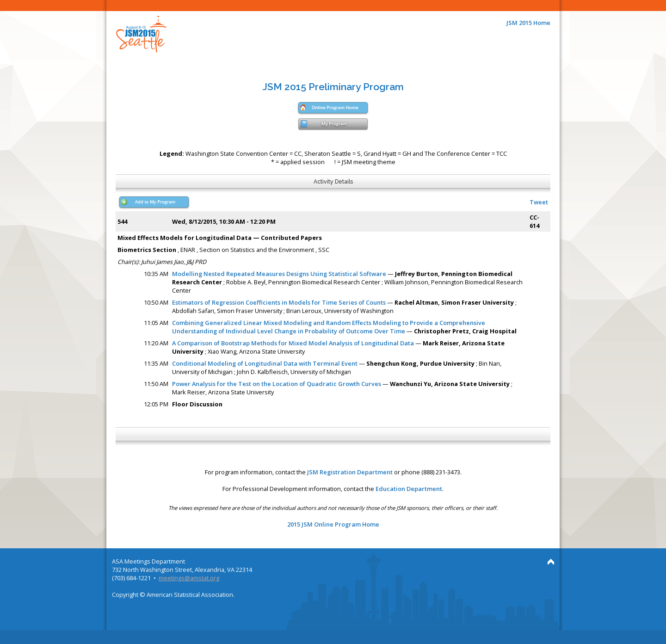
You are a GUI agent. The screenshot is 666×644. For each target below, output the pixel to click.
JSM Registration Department (350, 472)
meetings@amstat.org (189, 578)
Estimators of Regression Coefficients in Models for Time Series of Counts (279, 302)
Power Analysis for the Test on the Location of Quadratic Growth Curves (277, 384)
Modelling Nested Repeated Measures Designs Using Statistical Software (279, 274)
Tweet (539, 202)
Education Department (409, 489)
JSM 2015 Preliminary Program (333, 87)
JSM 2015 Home (528, 23)
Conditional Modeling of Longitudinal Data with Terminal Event (265, 363)
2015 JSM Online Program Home (333, 524)
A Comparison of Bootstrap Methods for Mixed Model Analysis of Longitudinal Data (293, 343)
